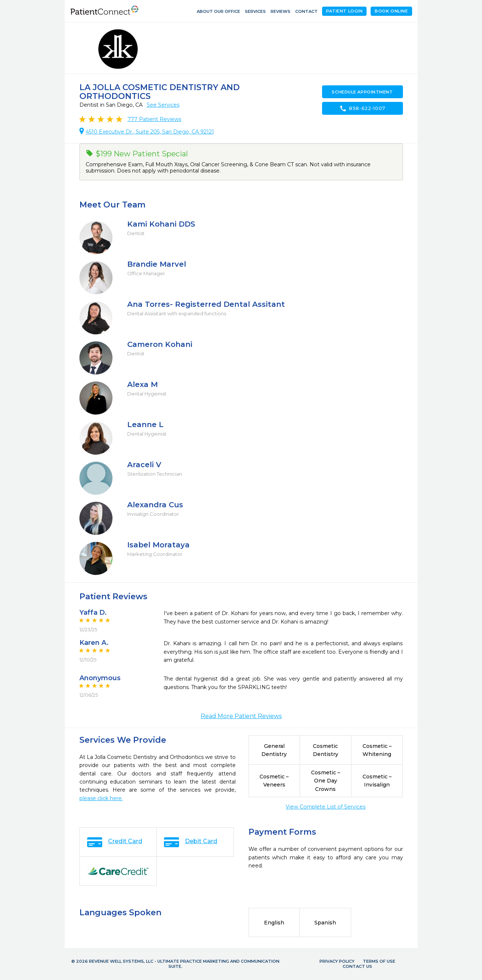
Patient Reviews (154, 119)
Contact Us (357, 966)
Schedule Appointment (362, 92)
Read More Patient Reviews (241, 716)
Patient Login (344, 11)
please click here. (101, 798)
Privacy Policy (337, 961)
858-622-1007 (362, 109)
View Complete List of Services (326, 807)
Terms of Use (379, 961)
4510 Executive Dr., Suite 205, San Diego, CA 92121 (150, 132)
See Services (163, 105)
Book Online (391, 11)
